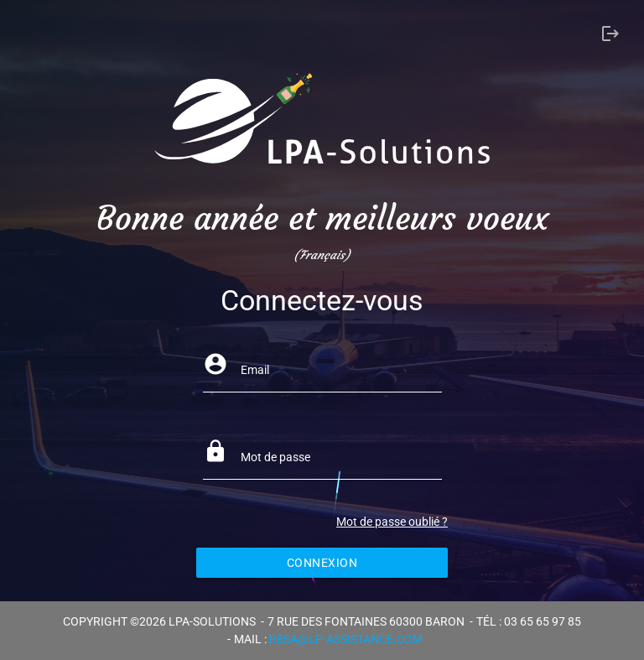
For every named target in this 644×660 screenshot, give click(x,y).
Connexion (322, 563)
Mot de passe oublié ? (392, 522)
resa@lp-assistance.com (346, 639)
